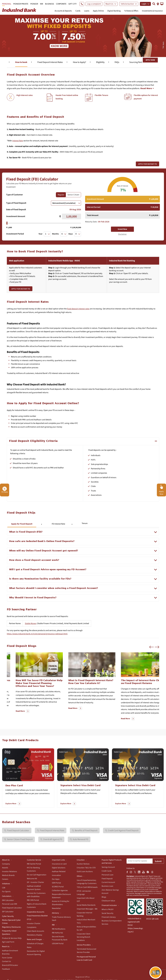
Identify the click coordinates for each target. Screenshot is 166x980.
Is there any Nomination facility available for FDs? (40, 579)
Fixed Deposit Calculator (12, 908)
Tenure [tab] (85, 523)
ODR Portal (56, 883)
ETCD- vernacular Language (84, 893)
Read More (11, 715)
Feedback (6, 969)
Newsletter (56, 908)
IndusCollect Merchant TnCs (86, 921)
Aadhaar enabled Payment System (34, 888)
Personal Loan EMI (10, 904)
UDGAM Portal (58, 944)
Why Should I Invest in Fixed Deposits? (33, 598)
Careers (5, 879)
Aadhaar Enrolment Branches (10, 952)
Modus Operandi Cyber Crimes (11, 922)
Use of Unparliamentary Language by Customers (87, 882)
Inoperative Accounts (36, 912)
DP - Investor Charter (35, 882)
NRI (42, 4)
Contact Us (6, 961)
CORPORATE (61, 4)
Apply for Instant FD (147, 164)
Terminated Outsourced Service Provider (86, 951)
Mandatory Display (35, 935)
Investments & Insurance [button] (152, 11)
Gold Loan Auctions (85, 872)
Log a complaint (94, 4)
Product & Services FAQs (12, 938)
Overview (7, 62)
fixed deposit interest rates (78, 309)
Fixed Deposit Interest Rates (104, 62)
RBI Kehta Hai (57, 933)
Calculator (54, 62)
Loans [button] (87, 11)
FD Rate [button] (5, 490)
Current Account (108, 882)
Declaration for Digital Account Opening (36, 953)
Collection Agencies (60, 891)
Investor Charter (34, 924)
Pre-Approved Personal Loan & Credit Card (86, 958)
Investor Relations (9, 872)
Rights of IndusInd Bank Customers (37, 906)
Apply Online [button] (98, 11)
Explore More (11, 804)
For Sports (6, 892)
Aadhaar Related (59, 872)
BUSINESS (50, 4)
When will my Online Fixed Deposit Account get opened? (44, 551)
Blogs (104, 897)
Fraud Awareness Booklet (37, 916)
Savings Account (108, 867)
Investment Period (15, 234)
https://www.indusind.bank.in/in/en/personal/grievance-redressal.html (37, 634)
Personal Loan (108, 875)
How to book (75, 62)
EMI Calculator (8, 900)
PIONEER (34, 4)
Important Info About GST (86, 900)
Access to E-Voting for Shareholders (61, 903)
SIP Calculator (8, 912)
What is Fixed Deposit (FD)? (26, 532)
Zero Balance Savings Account (110, 892)
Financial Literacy (109, 917)
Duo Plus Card (14, 786)
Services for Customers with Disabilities (36, 895)
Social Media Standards (86, 905)
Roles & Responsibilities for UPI (86, 928)
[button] (162, 4)
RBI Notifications (59, 929)
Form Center (7, 958)
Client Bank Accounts (36, 931)
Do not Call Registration (37, 875)
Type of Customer (14, 195)
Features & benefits (30, 62)
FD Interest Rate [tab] (58, 524)
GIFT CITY (72, 4)
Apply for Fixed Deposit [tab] (22, 524)
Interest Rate (18, 141)
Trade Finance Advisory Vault (61, 919)
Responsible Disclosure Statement (61, 896)
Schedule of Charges (35, 944)
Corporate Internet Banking (85, 914)
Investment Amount (16, 216)
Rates (29, 947)
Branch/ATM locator (10, 965)
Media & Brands (8, 875)
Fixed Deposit (107, 879)
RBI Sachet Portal (34, 864)
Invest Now (122, 229)
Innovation (56, 875)
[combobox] (66, 203)
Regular (61, 195)
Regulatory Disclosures (11, 927)
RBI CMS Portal (33, 900)
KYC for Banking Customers (33, 869)
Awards (5, 868)
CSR (4, 888)
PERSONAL (7, 4)
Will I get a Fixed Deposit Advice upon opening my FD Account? (48, 570)
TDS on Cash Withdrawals (87, 887)
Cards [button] (78, 11)
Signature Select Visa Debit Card (80, 786)
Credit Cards (107, 871)
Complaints (32, 927)
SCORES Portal (58, 887)
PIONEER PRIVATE (21, 4)
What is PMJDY (108, 909)
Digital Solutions (59, 868)
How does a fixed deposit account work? (34, 560)
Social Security (108, 913)
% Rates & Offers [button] (131, 11)
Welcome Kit (32, 879)
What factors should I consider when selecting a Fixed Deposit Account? (54, 588)
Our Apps (56, 879)
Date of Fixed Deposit (16, 210)
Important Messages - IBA (87, 909)
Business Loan (107, 886)
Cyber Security (8, 916)
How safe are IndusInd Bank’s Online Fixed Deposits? (42, 541)
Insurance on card (59, 864)
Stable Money (31, 623)
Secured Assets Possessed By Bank (60, 938)
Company (6, 864)
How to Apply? (133, 62)
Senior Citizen (73, 195)
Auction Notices (83, 864)
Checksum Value (108, 901)
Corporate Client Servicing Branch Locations (84, 937)
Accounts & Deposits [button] (63, 11)
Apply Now (150, 60)
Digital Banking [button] (114, 11)
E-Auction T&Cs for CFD (86, 868)
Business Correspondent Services (112, 922)
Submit (158, 861)
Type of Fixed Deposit (16, 203)
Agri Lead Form (8, 942)
